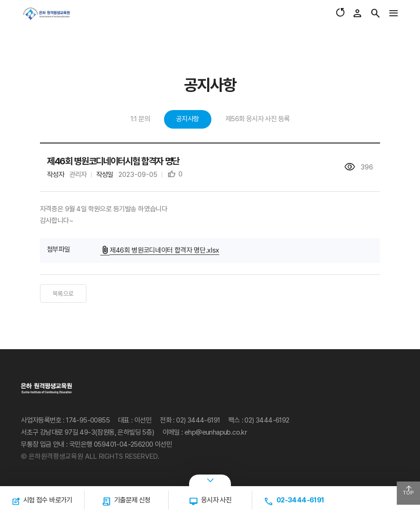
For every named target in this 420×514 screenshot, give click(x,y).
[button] (175, 174)
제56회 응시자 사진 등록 (258, 119)
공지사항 (188, 119)
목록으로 (63, 293)
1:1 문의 (140, 119)
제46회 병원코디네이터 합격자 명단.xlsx (161, 250)
